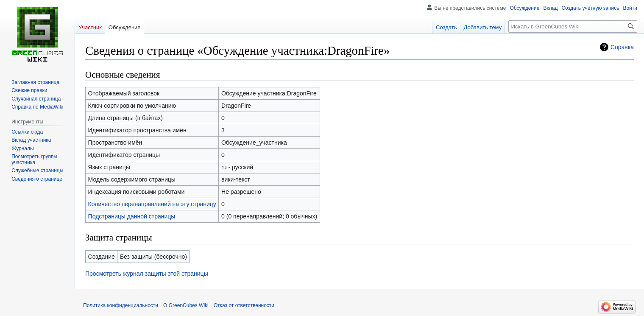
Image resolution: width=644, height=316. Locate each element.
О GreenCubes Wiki (186, 305)
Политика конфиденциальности (121, 305)
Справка (622, 47)
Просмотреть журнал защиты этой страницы (147, 274)
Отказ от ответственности (244, 305)
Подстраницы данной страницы (132, 216)
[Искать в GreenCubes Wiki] (573, 27)
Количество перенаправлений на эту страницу (152, 204)
